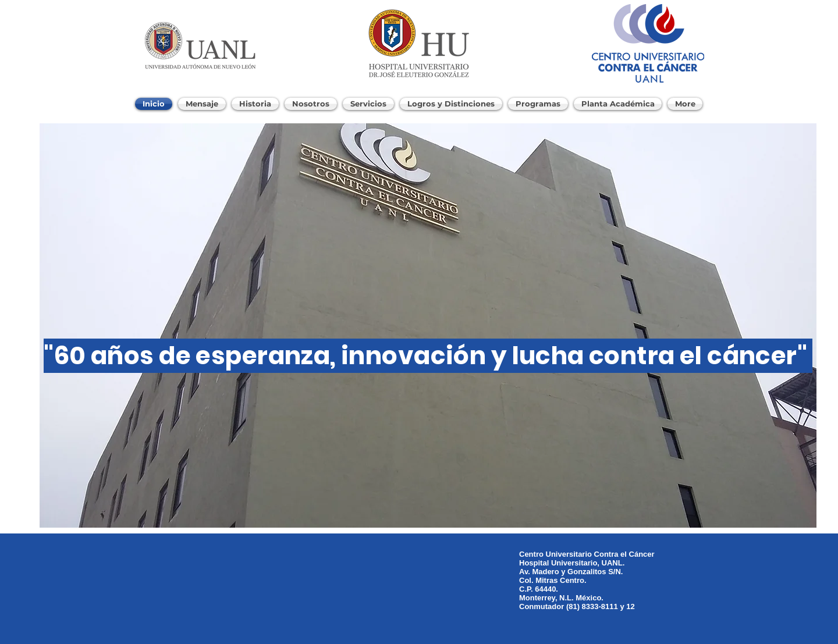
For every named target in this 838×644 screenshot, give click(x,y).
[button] (428, 325)
